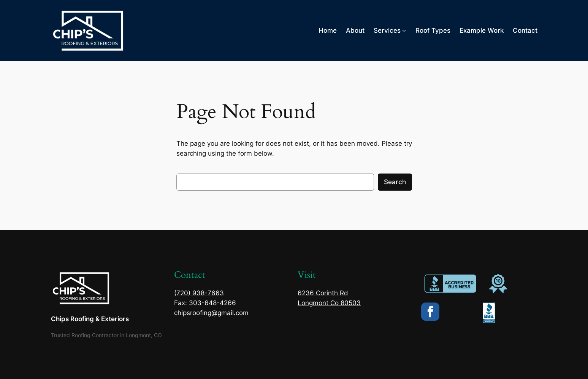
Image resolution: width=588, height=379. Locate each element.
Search (395, 182)
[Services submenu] (404, 30)
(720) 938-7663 (199, 293)
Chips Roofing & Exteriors (90, 319)
